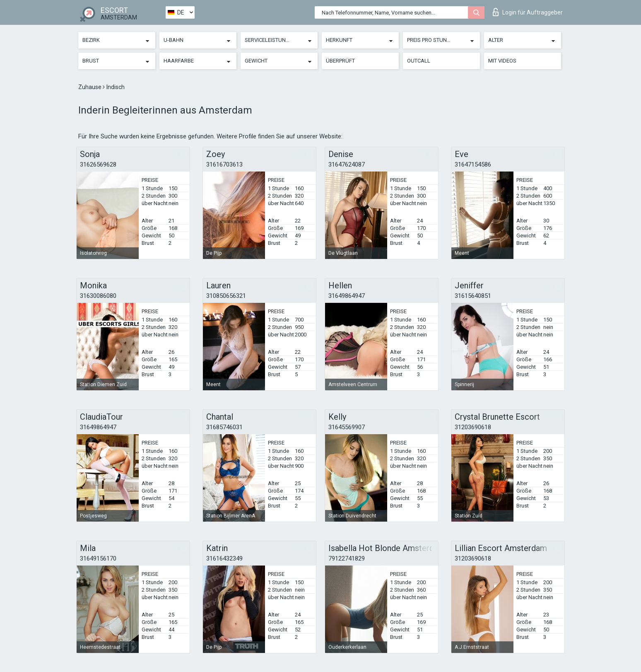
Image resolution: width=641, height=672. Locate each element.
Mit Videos (502, 61)
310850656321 (226, 296)
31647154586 (473, 164)
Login (528, 12)
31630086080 (98, 296)
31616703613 (224, 164)
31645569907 (347, 427)
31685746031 (224, 427)
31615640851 (473, 296)
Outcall (419, 61)
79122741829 (347, 558)
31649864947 (347, 296)
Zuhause (90, 87)
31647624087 (347, 164)
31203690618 (473, 427)
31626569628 (98, 164)
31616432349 (224, 558)
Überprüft (340, 61)
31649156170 (98, 558)
